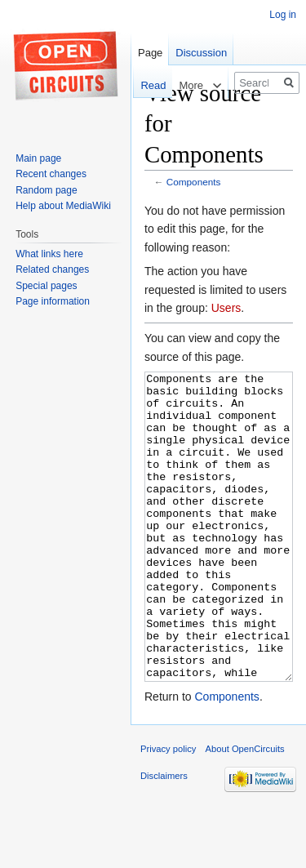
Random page (46, 190)
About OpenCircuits (245, 810)
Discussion (201, 53)
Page (150, 53)
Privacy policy (168, 810)
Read (145, 85)
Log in (283, 15)
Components (194, 182)
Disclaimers (164, 837)
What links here (49, 254)
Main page (38, 158)
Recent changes (51, 174)
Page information (53, 301)
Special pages (46, 286)
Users (226, 308)
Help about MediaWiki (63, 206)
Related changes (52, 269)
